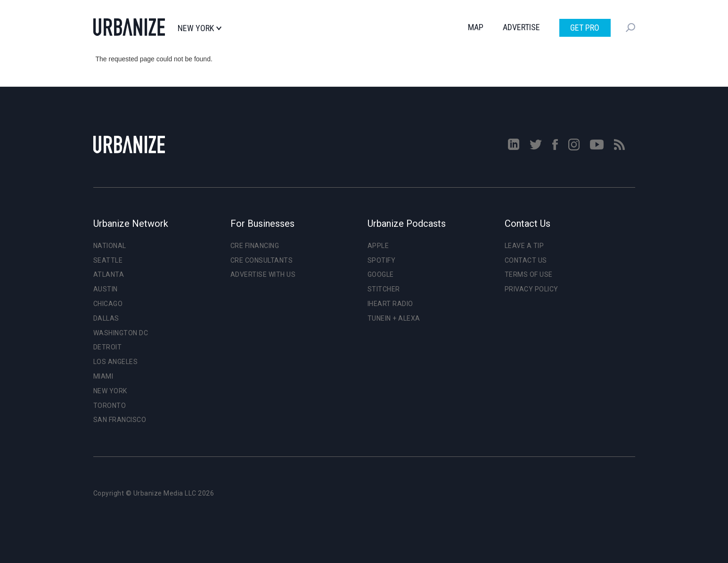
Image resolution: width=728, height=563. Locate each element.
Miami (103, 376)
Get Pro (585, 28)
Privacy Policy (532, 289)
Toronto (110, 406)
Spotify (382, 260)
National (110, 246)
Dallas (106, 318)
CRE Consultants (262, 260)
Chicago (108, 304)
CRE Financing (255, 246)
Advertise (521, 27)
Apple (378, 246)
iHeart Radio (390, 304)
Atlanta (109, 274)
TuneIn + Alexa (394, 318)
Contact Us (526, 260)
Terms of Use (529, 274)
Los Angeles (116, 362)
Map (476, 27)
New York (200, 28)
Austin (106, 289)
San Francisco (120, 420)
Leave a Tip (524, 246)
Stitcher (384, 289)
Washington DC (121, 333)
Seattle (108, 260)
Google (381, 274)
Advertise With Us (263, 274)
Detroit (108, 347)
